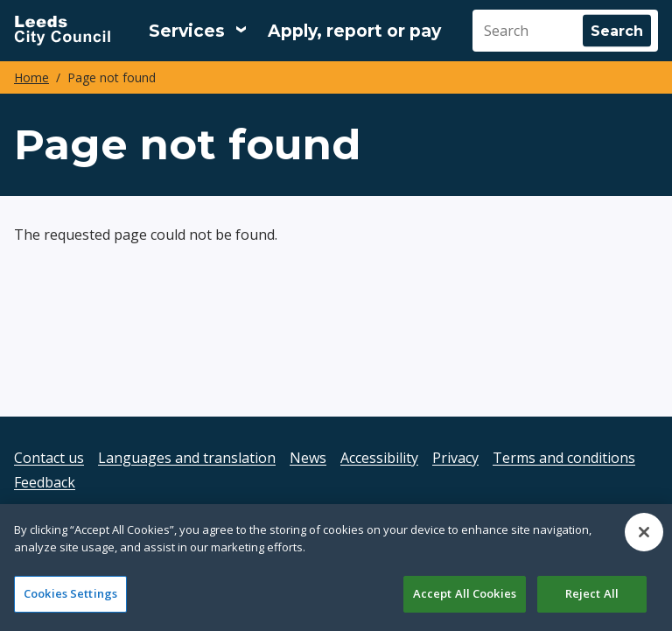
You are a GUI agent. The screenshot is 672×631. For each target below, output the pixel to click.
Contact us (49, 458)
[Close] (644, 532)
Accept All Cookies (465, 593)
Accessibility (379, 458)
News (308, 458)
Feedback (45, 482)
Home (31, 77)
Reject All (592, 593)
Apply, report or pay (354, 31)
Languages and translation (187, 458)
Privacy (455, 458)
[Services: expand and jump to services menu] (198, 31)
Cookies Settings (70, 593)
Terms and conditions (564, 458)
